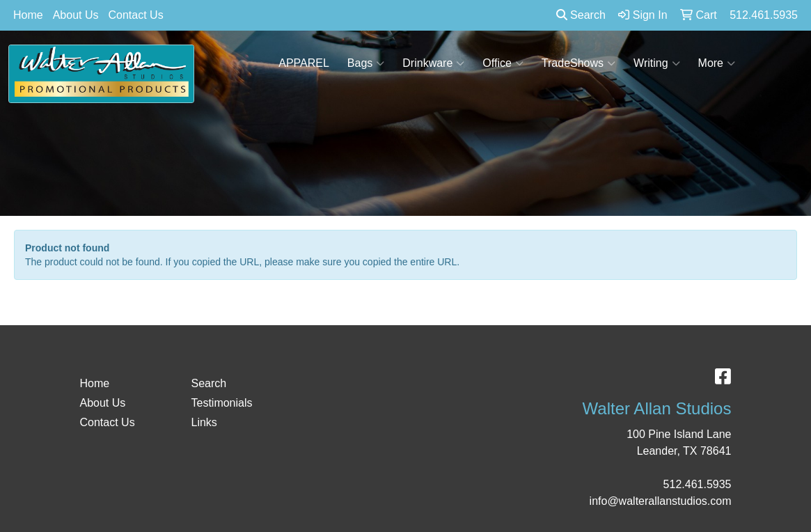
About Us (76, 15)
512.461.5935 (698, 484)
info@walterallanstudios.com (661, 501)
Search (581, 15)
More (717, 63)
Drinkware (433, 63)
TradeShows (578, 63)
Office (503, 63)
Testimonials (221, 403)
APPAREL (304, 63)
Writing (657, 63)
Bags (366, 63)
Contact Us (136, 15)
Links (204, 422)
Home (28, 15)
